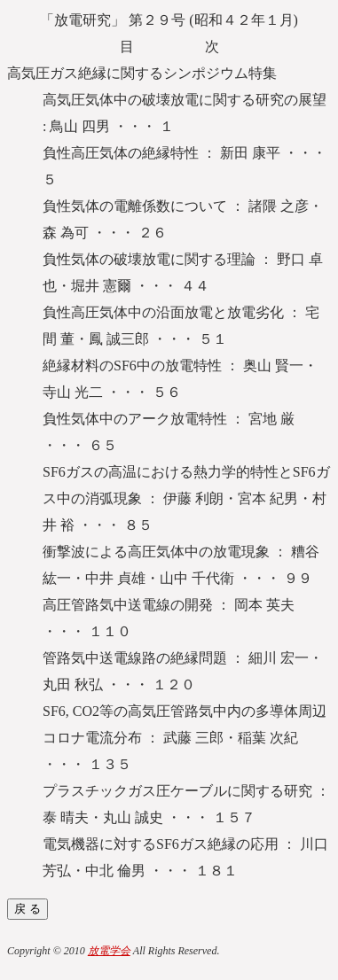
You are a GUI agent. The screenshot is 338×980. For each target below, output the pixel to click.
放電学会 (109, 951)
